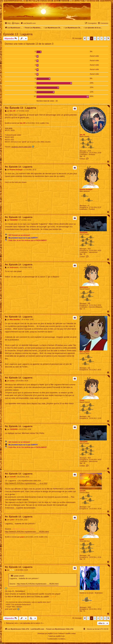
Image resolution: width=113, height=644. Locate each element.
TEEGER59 (83, 233)
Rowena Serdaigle (86, 189)
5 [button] (102, 38)
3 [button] (95, 38)
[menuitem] (8, 23)
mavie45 (83, 491)
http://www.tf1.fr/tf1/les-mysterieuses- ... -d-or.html (26, 483)
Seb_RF (82, 135)
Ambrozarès (84, 287)
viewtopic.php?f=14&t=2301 (21, 147)
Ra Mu (82, 591)
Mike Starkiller (85, 352)
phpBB (50, 634)
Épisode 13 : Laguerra (18, 34)
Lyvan (82, 539)
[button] (85, 38)
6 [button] (105, 38)
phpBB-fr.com (60, 636)
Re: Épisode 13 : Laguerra (20, 108)
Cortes (82, 400)
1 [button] (88, 38)
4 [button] (98, 38)
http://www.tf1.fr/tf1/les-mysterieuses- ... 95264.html (27, 532)
